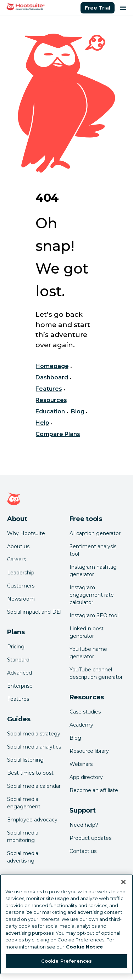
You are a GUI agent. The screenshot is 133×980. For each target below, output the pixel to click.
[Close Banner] (123, 882)
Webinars (81, 764)
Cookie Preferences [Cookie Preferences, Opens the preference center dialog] (66, 961)
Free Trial (98, 8)
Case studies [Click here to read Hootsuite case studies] (85, 712)
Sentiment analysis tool (93, 550)
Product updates (90, 838)
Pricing (16, 647)
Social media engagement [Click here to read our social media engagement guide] (24, 803)
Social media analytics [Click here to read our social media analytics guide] (34, 747)
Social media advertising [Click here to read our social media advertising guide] (23, 857)
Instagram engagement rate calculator (92, 595)
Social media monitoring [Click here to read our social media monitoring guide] (23, 836)
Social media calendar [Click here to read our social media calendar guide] (34, 786)
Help (42, 423)
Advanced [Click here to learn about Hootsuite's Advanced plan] (20, 673)
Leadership (21, 573)
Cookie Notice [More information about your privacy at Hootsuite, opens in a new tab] (84, 947)
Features (49, 389)
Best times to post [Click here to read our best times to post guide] (30, 773)
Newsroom (21, 599)
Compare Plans (58, 434)
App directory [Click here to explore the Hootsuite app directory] (86, 777)
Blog (78, 411)
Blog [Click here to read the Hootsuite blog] (75, 738)
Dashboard (52, 377)
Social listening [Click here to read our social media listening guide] (25, 760)
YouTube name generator (88, 653)
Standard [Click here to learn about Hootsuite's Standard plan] (18, 660)
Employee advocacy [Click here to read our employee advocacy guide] (32, 820)
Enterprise (20, 686)
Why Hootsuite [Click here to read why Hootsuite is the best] (26, 533)
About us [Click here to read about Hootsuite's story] (18, 546)
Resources (51, 400)
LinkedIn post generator (87, 632)
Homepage (52, 366)
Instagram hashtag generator (93, 571)
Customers (21, 586)
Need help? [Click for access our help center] (84, 825)
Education (50, 411)
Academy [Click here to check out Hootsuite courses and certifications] (81, 725)
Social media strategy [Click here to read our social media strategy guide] (34, 734)
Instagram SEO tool (94, 615)
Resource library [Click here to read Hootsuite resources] (89, 751)
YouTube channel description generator (96, 673)
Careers (16, 560)
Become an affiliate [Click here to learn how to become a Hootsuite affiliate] (94, 790)
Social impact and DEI (34, 612)
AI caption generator (95, 533)
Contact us (83, 851)
